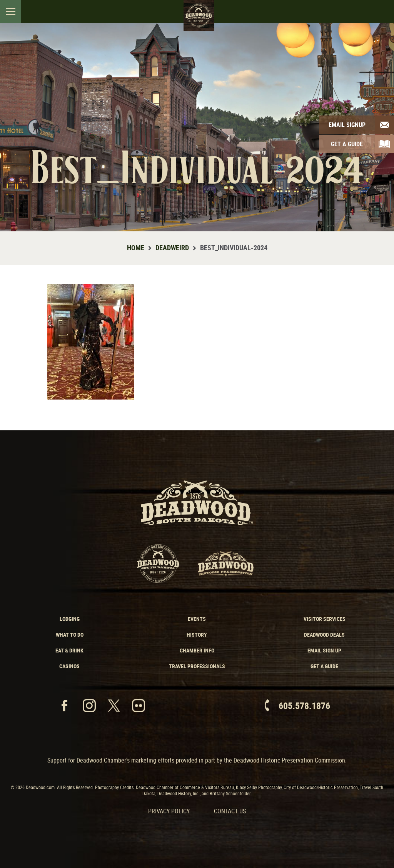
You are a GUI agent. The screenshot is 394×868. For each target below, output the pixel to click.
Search (381, 11)
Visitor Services (325, 619)
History (197, 635)
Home (136, 248)
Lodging (70, 619)
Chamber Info (197, 650)
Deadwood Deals (324, 635)
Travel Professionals (197, 666)
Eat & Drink (69, 650)
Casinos (69, 666)
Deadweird (172, 248)
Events (197, 619)
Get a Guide (324, 666)
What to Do (70, 635)
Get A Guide (347, 144)
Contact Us (230, 811)
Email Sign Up (324, 650)
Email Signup (347, 125)
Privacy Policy (169, 811)
